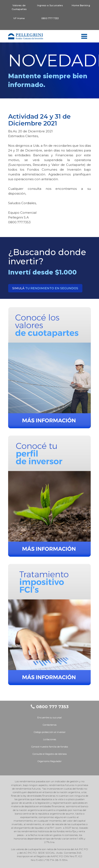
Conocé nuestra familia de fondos (50, 747)
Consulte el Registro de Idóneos (50, 754)
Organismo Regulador (49, 761)
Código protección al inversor (50, 732)
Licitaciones (50, 739)
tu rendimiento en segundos (45, 288)
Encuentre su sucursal (49, 718)
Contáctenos (50, 725)
